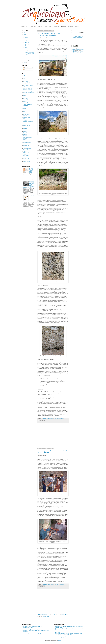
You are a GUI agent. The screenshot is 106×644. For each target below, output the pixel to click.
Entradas (25, 68)
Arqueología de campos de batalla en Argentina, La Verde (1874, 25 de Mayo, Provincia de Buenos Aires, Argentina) (69, 634)
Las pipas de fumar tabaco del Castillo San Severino (32, 197)
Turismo (25, 151)
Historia (25, 127)
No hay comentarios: (61, 419)
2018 (25, 34)
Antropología (26, 80)
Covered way (26, 110)
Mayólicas (25, 134)
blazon (25, 95)
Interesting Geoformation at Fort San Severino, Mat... (29, 53)
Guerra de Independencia (28, 122)
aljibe (24, 79)
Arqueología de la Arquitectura (51, 588)
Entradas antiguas (65, 614)
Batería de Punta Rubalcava (29, 93)
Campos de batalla (49, 27)
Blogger (60, 641)
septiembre (27, 42)
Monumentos (57, 27)
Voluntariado (77, 27)
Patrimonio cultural (27, 143)
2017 (25, 36)
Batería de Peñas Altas (28, 88)
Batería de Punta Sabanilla (29, 94)
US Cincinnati (26, 153)
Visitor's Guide (26, 159)
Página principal (24, 27)
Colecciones (63, 27)
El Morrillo (25, 116)
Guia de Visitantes (27, 126)
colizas (25, 109)
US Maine (25, 154)
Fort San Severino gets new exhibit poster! (31, 171)
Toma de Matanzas (27, 150)
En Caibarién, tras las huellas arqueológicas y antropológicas (35, 633)
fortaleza (25, 119)
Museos (25, 140)
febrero (26, 60)
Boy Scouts (26, 98)
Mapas (25, 130)
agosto (26, 44)
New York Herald (27, 141)
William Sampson (27, 161)
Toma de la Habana (27, 148)
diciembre (27, 37)
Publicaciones (70, 27)
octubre (26, 41)
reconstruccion (26, 147)
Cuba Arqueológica (76, 39)
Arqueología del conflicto (28, 85)
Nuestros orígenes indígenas (29, 628)
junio (26, 47)
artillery (25, 87)
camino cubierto (26, 100)
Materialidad (26, 133)
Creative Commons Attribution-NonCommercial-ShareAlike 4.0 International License (78, 53)
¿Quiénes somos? (33, 27)
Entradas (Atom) (46, 616)
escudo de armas (27, 117)
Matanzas (55, 422)
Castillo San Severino (45, 422)
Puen (24, 144)
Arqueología (44, 588)
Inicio (54, 614)
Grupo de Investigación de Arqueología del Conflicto (78, 37)
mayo (26, 49)
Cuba (66, 588)
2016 (25, 62)
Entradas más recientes (42, 614)
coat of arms (26, 106)
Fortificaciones (41, 27)
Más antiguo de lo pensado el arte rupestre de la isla (33, 629)
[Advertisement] (53, 436)
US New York (26, 156)
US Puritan (26, 157)
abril (26, 51)
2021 (25, 33)
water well (25, 160)
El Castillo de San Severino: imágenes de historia (33, 626)
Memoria (25, 136)
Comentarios (26, 70)
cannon (25, 101)
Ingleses (25, 128)
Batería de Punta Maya (28, 91)
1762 (24, 76)
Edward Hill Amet (27, 114)
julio (26, 46)
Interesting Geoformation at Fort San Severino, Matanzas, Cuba (50, 34)
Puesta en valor (26, 146)
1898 (24, 77)
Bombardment (26, 97)
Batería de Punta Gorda (28, 90)
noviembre (27, 39)
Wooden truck (26, 163)
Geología (51, 422)
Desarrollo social (27, 113)
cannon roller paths (27, 103)
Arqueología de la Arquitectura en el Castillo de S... (28, 57)
